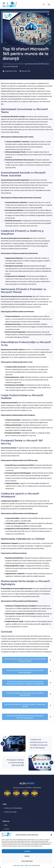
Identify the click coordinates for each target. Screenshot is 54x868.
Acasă (5, 64)
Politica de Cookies (11, 812)
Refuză (27, 856)
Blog (10, 64)
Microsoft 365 (18, 64)
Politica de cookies (19, 865)
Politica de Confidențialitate (13, 808)
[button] (51, 835)
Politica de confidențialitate (32, 865)
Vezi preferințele (27, 861)
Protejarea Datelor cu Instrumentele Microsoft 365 (15, 763)
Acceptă (27, 851)
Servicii (7, 829)
